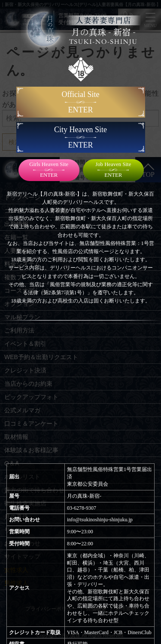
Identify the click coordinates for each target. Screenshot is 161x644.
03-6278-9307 (82, 508)
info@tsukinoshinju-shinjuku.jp (100, 520)
